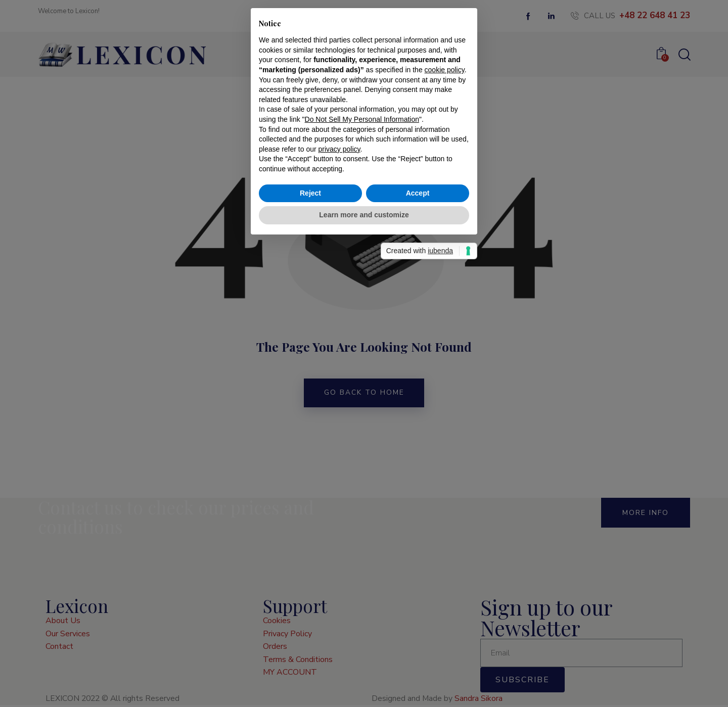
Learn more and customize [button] (364, 447)
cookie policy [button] (445, 302)
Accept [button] (418, 425)
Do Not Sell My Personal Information (362, 352)
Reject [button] (310, 425)
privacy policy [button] (339, 381)
